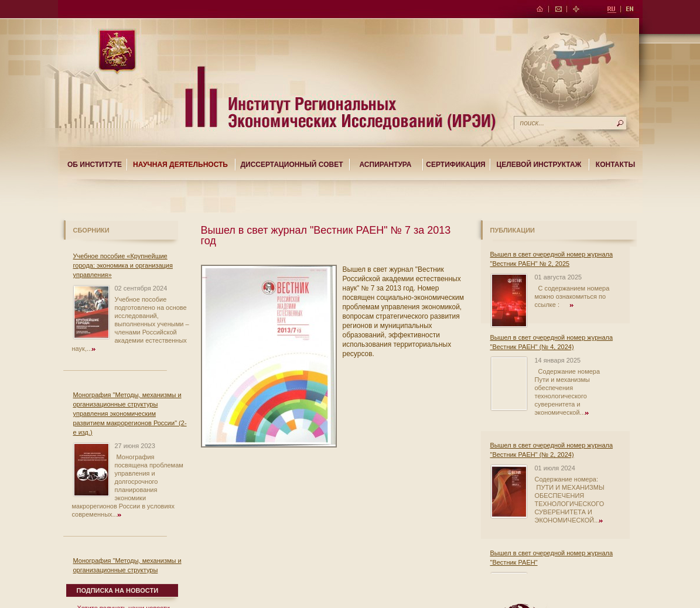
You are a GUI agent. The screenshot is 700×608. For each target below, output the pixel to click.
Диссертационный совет (291, 165)
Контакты (615, 165)
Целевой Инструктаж (539, 165)
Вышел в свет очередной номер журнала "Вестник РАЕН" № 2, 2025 (552, 259)
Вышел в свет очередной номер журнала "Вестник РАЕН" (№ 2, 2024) (552, 450)
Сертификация (455, 165)
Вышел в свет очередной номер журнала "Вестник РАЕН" (552, 558)
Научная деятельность (180, 165)
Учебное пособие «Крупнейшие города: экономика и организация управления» (123, 265)
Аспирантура (386, 165)
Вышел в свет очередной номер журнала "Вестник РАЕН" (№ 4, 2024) (552, 342)
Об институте (95, 165)
